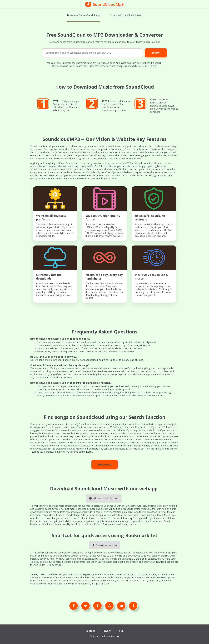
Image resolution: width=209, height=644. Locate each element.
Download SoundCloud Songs (84, 15)
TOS (121, 631)
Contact (90, 631)
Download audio (104, 545)
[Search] (92, 52)
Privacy (107, 631)
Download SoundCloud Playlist (126, 15)
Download (105, 464)
